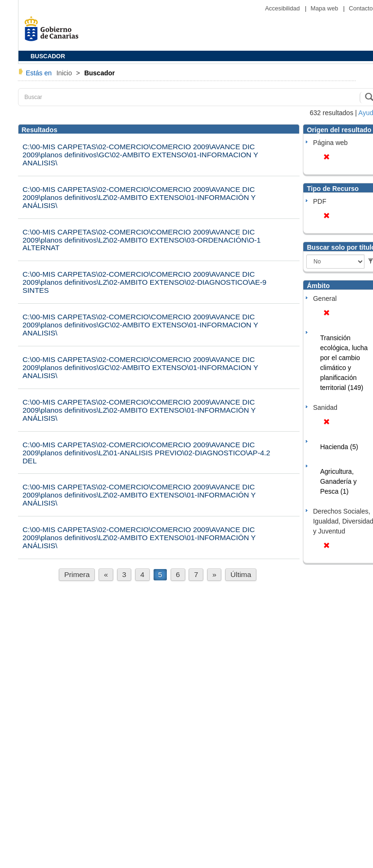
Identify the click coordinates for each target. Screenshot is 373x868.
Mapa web (325, 9)
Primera (77, 574)
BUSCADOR (48, 56)
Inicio (65, 73)
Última (241, 574)
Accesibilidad (283, 9)
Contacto (361, 9)
